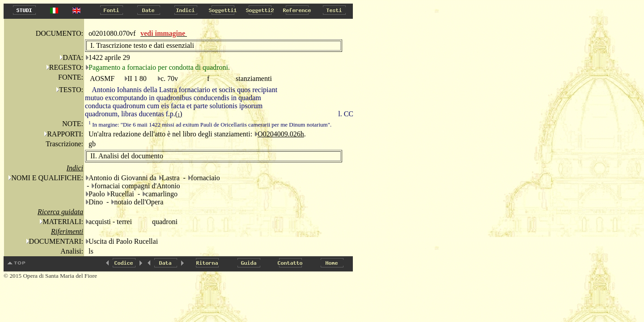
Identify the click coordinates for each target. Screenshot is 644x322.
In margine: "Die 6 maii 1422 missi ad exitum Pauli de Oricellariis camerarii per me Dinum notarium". (210, 125)
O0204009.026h (281, 134)
